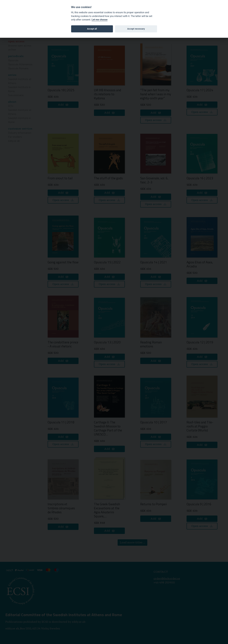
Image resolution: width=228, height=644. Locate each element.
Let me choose (100, 20)
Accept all (92, 29)
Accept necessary (136, 29)
